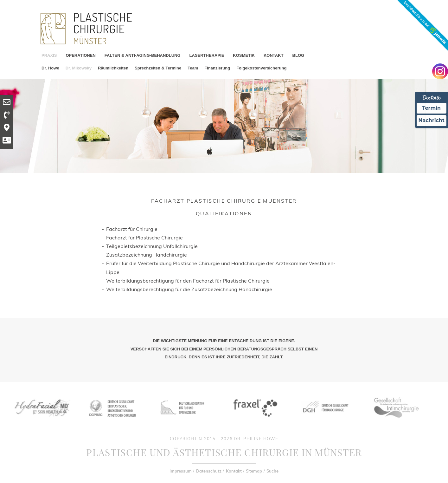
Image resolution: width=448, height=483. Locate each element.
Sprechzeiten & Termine (158, 68)
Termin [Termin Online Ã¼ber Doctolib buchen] (432, 108)
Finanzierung (217, 68)
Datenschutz (209, 471)
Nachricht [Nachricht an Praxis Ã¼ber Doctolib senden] (432, 120)
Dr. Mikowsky (79, 68)
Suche (272, 471)
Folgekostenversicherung (261, 68)
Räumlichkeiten (113, 68)
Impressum (181, 471)
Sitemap (254, 471)
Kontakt (234, 471)
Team (193, 68)
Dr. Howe (50, 68)
